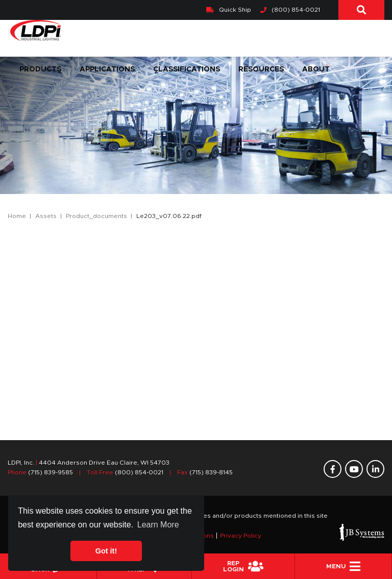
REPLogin (243, 566)
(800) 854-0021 (290, 10)
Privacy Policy (241, 536)
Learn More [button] (158, 525)
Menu (343, 566)
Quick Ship (229, 10)
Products (40, 69)
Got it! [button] (106, 551)
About (316, 69)
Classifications (187, 69)
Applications (107, 69)
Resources (261, 69)
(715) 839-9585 (51, 472)
